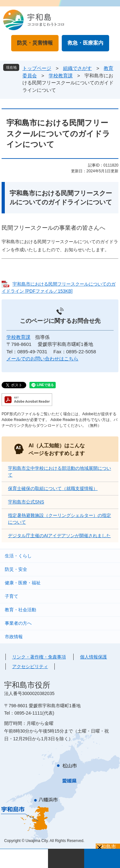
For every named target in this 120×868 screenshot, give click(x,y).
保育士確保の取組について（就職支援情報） (53, 488)
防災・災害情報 (35, 43)
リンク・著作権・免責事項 (39, 657)
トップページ (37, 68)
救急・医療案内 (85, 43)
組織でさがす (77, 68)
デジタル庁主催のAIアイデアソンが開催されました (59, 536)
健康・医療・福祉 (23, 583)
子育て (12, 596)
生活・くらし (18, 556)
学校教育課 (61, 76)
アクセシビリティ (30, 666)
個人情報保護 (93, 657)
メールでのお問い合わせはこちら (42, 359)
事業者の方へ (18, 623)
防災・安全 (16, 569)
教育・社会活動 (20, 610)
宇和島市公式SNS (26, 502)
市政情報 (14, 637)
